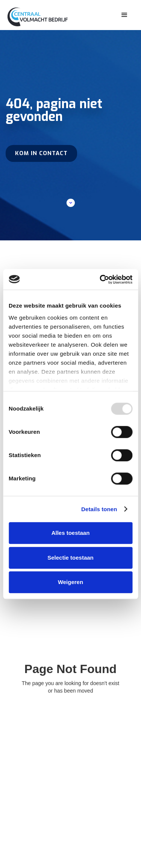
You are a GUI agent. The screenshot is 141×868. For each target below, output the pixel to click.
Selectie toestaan (70, 558)
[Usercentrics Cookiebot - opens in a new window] (100, 279)
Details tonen (99, 509)
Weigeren (70, 582)
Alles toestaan (71, 533)
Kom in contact (41, 153)
